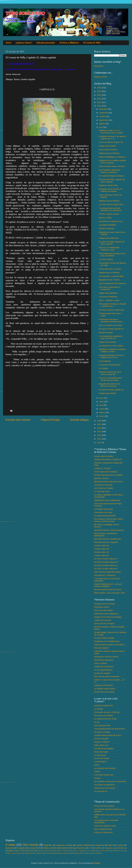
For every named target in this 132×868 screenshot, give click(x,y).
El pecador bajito (101, 752)
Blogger (97, 863)
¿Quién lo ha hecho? (103, 620)
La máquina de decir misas (105, 719)
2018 (99, 428)
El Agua (97, 778)
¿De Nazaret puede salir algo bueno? (110, 729)
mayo (102, 402)
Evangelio (21, 848)
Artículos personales (46, 43)
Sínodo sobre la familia (104, 456)
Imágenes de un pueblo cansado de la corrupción (112, 161)
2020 (99, 421)
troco (90, 853)
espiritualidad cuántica (61, 853)
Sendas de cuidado (102, 673)
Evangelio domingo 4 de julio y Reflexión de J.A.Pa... (111, 356)
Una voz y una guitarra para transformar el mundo (110, 379)
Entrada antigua (79, 420)
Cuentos (120, 845)
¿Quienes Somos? (24, 43)
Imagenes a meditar (64, 845)
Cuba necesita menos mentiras (112, 166)
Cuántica (98, 848)
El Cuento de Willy (92, 43)
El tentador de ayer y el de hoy (107, 712)
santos (32, 851)
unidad (97, 853)
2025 (99, 91)
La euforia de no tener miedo (111, 346)
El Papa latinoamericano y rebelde (108, 475)
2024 (99, 95)
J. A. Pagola (80, 851)
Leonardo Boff (34, 848)
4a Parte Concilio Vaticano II (106, 559)
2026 (99, 88)
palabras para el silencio (17, 851)
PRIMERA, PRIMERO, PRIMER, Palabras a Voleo (112, 350)
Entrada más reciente (18, 420)
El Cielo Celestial (101, 739)
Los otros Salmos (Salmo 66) (111, 204)
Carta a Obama (101, 663)
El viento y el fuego (102, 732)
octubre (103, 116)
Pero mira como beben (104, 610)
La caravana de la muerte (105, 768)
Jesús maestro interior (108, 149)
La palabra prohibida (107, 225)
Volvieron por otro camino (105, 788)
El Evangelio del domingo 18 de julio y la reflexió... (112, 255)
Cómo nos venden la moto (105, 826)
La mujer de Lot (101, 791)
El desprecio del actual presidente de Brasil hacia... (111, 320)
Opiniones (64, 848)
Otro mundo (30, 845)
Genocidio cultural (102, 607)
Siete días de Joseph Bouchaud (107, 572)
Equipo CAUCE (101, 77)
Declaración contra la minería (106, 657)
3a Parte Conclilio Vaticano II (106, 562)
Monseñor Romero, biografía (106, 542)
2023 (99, 99)
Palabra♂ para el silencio (14, 853)
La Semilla (98, 709)
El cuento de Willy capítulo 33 (111, 390)
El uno (97, 722)
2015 (99, 439)
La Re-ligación (105, 361)
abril (101, 405)
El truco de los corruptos (104, 623)
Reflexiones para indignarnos (106, 614)
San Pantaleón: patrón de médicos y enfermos (109, 171)
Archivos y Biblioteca (69, 43)
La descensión (100, 755)
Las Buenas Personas (103, 485)
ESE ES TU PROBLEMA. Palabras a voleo (109, 249)
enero (102, 416)
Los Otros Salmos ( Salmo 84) (111, 310)
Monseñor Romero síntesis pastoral (109, 530)
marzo (102, 409)
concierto (48, 853)
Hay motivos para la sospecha (107, 676)
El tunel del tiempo (102, 758)
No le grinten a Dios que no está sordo (110, 781)
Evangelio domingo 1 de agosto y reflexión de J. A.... (113, 137)
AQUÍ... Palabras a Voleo (109, 300)
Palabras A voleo (118, 851)
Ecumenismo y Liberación (105, 575)
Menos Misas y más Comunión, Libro (110, 593)
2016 (99, 435)
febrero (102, 412)
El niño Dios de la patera (104, 692)
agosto (102, 124)
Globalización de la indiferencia (107, 500)
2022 (99, 102)
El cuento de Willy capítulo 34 (111, 329)
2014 (99, 442)
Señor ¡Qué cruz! (101, 745)
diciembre (104, 109)
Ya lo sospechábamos (103, 670)
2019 (99, 424)
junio (102, 398)
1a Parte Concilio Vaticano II (106, 569)
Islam (72, 851)
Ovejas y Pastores (102, 742)
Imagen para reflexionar (109, 238)
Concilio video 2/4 (102, 552)
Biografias (48, 845)
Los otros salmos (104, 851)
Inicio (9, 43)
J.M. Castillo (91, 851)
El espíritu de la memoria (104, 604)
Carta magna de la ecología (106, 472)
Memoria (123, 848)
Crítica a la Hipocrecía (103, 832)
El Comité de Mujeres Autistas (111, 176)
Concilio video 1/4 (102, 555)
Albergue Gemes (44, 851)
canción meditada (83, 845)
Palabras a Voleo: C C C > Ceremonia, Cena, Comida (111, 132)
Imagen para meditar (107, 146)
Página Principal (50, 420)
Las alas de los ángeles (104, 748)
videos (110, 845)
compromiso (99, 845)
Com (90, 848)
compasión (39, 853)
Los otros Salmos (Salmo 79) (111, 142)
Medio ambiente (50, 848)
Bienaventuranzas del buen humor (108, 482)
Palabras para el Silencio (109, 153)
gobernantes (75, 853)
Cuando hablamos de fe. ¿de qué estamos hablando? (108, 585)
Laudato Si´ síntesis (102, 468)
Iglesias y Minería (101, 478)
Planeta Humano (106, 332)
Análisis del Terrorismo (104, 685)
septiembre (104, 120)
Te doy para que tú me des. (110, 269)
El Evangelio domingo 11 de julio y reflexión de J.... (112, 305)
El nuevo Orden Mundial (104, 638)
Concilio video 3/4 (102, 549)
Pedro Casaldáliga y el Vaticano (112, 157)
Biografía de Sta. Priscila (109, 280)
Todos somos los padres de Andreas (109, 645)
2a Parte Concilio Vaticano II (106, 565)
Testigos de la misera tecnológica (108, 617)
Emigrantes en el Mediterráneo (107, 641)
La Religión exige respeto (105, 689)
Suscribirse (99, 66)
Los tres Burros (100, 762)
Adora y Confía (105, 218)
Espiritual (9, 848)
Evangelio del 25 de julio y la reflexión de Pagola (111, 190)
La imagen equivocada (104, 509)
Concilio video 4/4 (102, 545)
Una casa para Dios (102, 725)
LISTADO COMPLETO (104, 706)
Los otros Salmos (106, 259)
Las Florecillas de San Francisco (112, 283)
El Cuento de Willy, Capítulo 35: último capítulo (112, 181)
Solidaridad (29, 853)
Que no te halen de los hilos (110, 325)
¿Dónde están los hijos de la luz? (108, 735)
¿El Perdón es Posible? (104, 488)
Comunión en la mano (103, 512)
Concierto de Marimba (108, 297)
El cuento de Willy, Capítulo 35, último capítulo (112, 243)
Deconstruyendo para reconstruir (108, 589)
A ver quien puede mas (104, 775)
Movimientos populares (104, 660)
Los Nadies (103, 368)
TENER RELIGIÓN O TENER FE (108, 459)
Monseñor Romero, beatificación (108, 539)
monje (84, 853)
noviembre (104, 113)
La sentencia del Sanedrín (105, 516)
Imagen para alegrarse (108, 293)
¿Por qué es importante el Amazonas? (110, 288)
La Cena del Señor (102, 491)
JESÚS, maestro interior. (109, 214)
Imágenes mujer (111, 848)
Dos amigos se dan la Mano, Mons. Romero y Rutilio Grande (109, 520)
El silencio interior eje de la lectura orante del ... (110, 373)
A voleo (10, 845)
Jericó (97, 765)
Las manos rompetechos (104, 785)
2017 (99, 431)
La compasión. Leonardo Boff (111, 276)
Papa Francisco (79, 848)
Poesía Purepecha (106, 228)
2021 (99, 106)
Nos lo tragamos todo (103, 829)
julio (101, 127)
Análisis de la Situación (104, 667)
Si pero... (98, 771)
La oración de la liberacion (110, 365)
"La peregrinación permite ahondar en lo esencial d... (111, 209)
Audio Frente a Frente (60, 851)
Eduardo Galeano (101, 648)
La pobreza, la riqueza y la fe (111, 221)
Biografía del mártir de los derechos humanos (109, 385)
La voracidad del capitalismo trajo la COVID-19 (111, 337)
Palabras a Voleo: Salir (108, 185)
